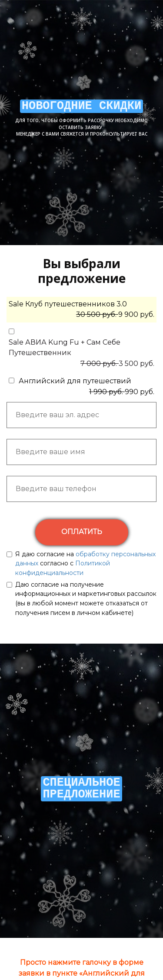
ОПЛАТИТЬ (82, 532)
